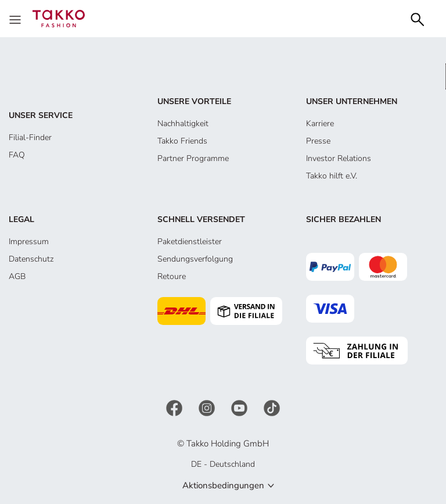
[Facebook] (175, 407)
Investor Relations (339, 158)
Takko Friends (182, 141)
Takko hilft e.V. (332, 176)
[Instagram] (208, 407)
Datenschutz (31, 259)
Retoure (172, 276)
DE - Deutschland (223, 464)
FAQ (17, 155)
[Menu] (16, 19)
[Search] (418, 18)
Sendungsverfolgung (195, 259)
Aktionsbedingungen (223, 485)
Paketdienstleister (190, 242)
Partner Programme (193, 158)
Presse (318, 141)
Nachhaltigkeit (183, 124)
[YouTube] (240, 407)
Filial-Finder (30, 137)
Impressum (29, 242)
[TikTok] (272, 407)
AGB (17, 276)
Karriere (320, 124)
